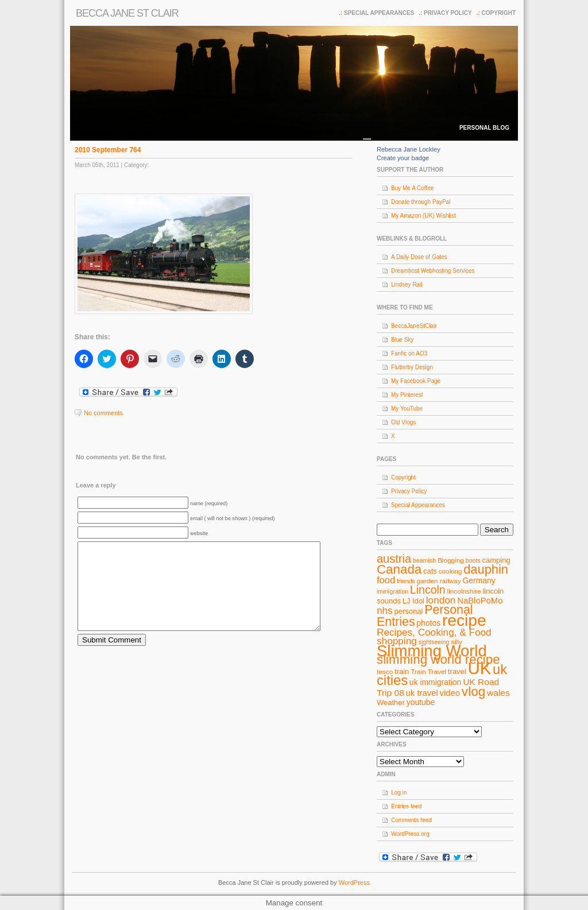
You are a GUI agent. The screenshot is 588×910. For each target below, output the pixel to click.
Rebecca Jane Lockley (409, 149)
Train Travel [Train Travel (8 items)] (428, 672)
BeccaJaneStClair (414, 326)
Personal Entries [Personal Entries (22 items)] (425, 616)
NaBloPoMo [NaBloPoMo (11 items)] (480, 601)
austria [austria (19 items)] (394, 559)
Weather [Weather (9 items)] (391, 702)
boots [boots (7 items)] (473, 560)
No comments (103, 413)
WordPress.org (410, 834)
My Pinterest (407, 395)
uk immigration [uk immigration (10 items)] (436, 682)
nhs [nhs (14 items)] (385, 610)
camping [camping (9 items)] (496, 560)
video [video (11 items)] (450, 693)
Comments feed (411, 820)
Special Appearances (379, 13)
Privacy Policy (448, 13)
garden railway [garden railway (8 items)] (439, 581)
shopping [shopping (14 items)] (397, 641)
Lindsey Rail (407, 284)
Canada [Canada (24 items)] (399, 569)
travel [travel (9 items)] (457, 671)
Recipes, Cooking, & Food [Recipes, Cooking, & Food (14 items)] (434, 632)
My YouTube (407, 408)
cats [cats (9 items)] (430, 571)
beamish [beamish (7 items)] (424, 560)
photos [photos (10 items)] (428, 623)
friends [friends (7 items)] (406, 581)
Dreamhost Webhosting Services (433, 271)
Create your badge (403, 158)
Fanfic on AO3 (409, 353)
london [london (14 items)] (441, 600)
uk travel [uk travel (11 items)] (422, 693)
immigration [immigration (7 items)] (392, 591)
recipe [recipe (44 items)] (464, 620)
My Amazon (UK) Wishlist (423, 216)
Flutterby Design (412, 367)
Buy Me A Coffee (412, 188)
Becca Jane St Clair (127, 13)
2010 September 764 (108, 150)
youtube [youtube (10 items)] (421, 702)
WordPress (354, 882)
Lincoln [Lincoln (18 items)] (428, 590)
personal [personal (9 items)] (409, 611)
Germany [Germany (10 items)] (479, 580)
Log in (399, 793)
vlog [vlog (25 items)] (473, 692)
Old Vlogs (403, 422)
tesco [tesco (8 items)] (385, 672)
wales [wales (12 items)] (498, 693)
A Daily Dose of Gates (419, 257)
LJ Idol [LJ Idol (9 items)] (413, 601)
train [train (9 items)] (402, 671)
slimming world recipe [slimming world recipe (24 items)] (438, 659)
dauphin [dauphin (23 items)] (486, 569)
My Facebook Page (416, 381)
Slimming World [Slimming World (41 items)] (432, 651)
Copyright (499, 13)
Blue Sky (402, 340)
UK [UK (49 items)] (480, 668)
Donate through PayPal (421, 202)
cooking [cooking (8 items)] (450, 571)
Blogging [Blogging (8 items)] (451, 560)
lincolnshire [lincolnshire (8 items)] (464, 591)
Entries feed (406, 806)
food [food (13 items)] (386, 580)
